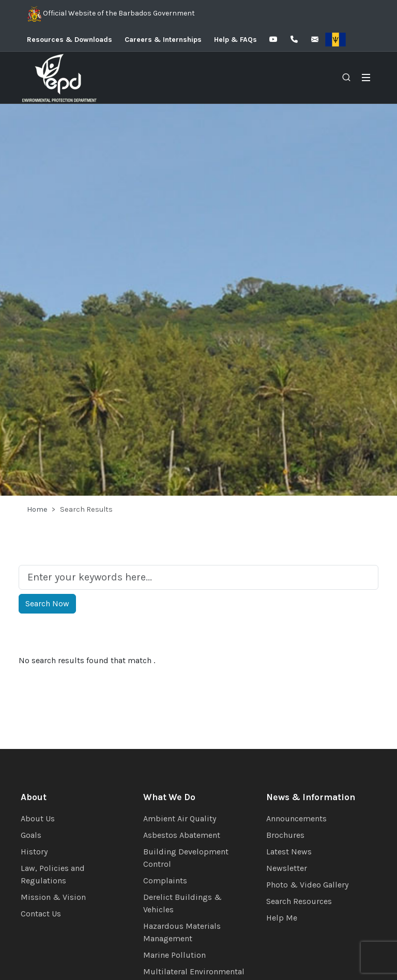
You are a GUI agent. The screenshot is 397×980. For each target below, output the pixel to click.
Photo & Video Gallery (307, 885)
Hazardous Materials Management (182, 932)
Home (37, 509)
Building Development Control (186, 858)
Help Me (282, 918)
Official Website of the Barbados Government (111, 14)
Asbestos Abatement (182, 835)
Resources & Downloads (70, 40)
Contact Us (41, 914)
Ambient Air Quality (180, 818)
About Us (38, 818)
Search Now (47, 603)
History (34, 852)
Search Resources (299, 901)
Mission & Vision (53, 897)
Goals (31, 835)
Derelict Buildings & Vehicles (182, 903)
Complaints (165, 881)
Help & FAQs (235, 40)
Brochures (285, 835)
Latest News (289, 852)
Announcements (296, 818)
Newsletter (287, 868)
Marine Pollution (174, 955)
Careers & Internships (163, 40)
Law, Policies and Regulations (53, 874)
